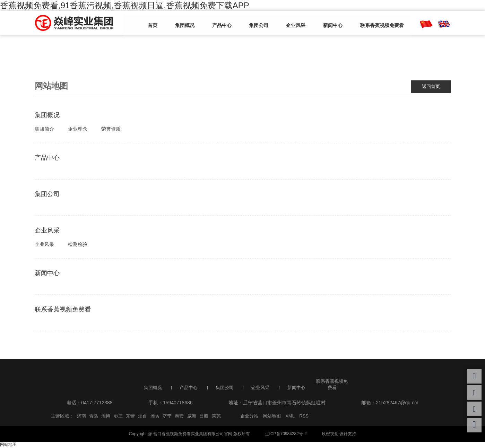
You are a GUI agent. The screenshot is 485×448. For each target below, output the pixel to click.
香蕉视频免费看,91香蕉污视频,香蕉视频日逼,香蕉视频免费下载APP (125, 5)
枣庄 (118, 416)
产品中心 (218, 23)
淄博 (106, 416)
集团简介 (44, 129)
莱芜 (216, 416)
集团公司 (252, 23)
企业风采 (286, 23)
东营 (130, 416)
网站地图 (272, 416)
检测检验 (78, 245)
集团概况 (184, 23)
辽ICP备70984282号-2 (286, 434)
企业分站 (249, 416)
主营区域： (62, 416)
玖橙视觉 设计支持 (339, 434)
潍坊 (155, 416)
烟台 (142, 416)
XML (290, 416)
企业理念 (78, 129)
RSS (304, 416)
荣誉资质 (111, 129)
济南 (81, 416)
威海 (192, 416)
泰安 (179, 416)
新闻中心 (320, 23)
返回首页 (430, 87)
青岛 (94, 416)
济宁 (167, 416)
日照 (204, 416)
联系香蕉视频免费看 (366, 23)
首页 (155, 23)
